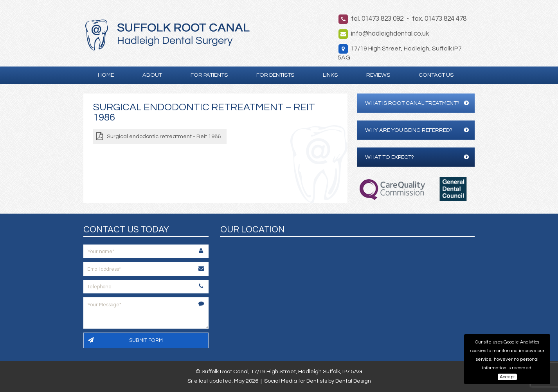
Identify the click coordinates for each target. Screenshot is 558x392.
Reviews (378, 75)
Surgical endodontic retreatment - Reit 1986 (164, 136)
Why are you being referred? (417, 130)
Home (106, 75)
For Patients (209, 75)
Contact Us (436, 75)
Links (330, 75)
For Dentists (275, 75)
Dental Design (353, 381)
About (152, 75)
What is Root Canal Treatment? (417, 103)
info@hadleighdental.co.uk (390, 34)
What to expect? (417, 157)
